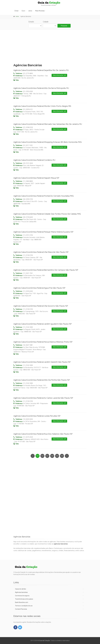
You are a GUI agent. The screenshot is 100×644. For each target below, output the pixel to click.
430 (62, 456)
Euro (23, 11)
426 (42, 456)
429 (57, 456)
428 (52, 456)
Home (17, 16)
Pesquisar (64, 26)
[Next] (67, 456)
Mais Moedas (40, 11)
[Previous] (33, 456)
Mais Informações (59, 75)
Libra (30, 11)
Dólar (17, 11)
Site (17, 80)
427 (47, 456)
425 (38, 456)
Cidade (46, 22)
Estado (31, 22)
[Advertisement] (50, 46)
